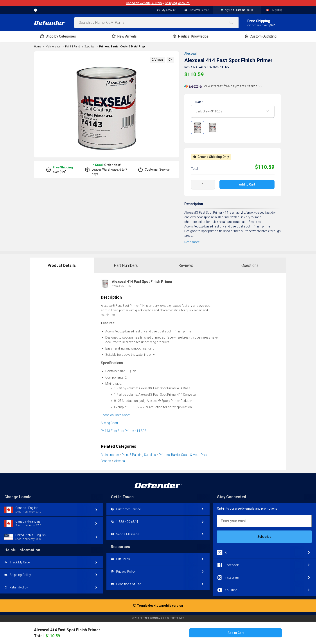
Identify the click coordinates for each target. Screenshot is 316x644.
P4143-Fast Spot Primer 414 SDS (124, 431)
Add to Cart (247, 184)
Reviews (186, 265)
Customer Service (197, 10)
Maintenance (110, 455)
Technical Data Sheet (115, 415)
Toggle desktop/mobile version (158, 606)
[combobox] (156, 23)
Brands (106, 461)
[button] (170, 60)
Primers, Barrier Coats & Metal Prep (122, 47)
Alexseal (190, 54)
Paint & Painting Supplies (139, 455)
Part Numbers (126, 265)
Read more (192, 242)
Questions (250, 265)
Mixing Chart (110, 423)
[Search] (234, 23)
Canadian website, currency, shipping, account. (158, 3)
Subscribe (264, 537)
